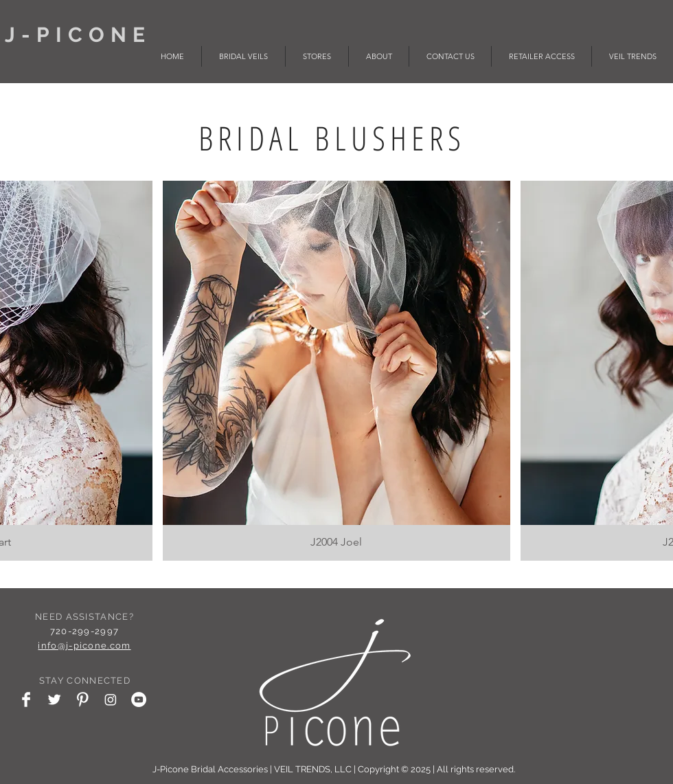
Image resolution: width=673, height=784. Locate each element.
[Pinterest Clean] (82, 699)
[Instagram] (111, 699)
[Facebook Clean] (26, 699)
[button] (337, 371)
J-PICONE (83, 35)
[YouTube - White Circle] (139, 699)
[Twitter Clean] (54, 699)
